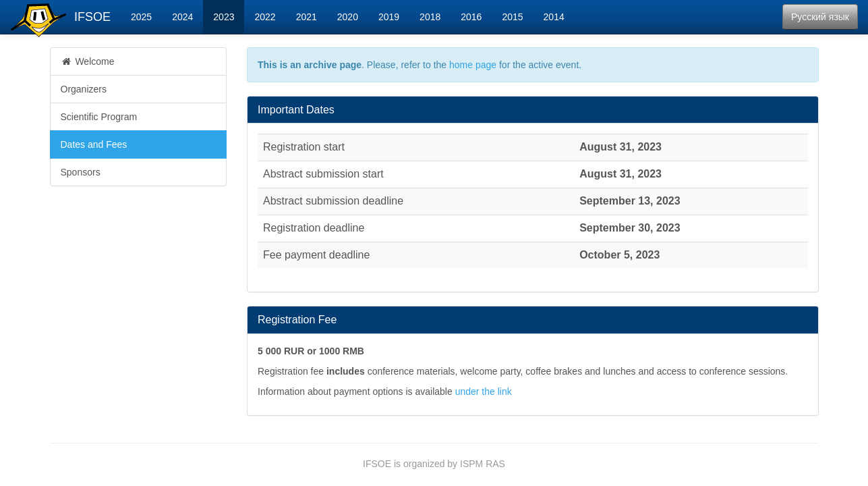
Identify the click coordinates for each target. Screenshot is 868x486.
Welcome (88, 61)
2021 (307, 17)
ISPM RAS (483, 464)
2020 (348, 17)
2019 (389, 17)
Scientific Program (99, 117)
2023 (224, 17)
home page (473, 65)
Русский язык (820, 17)
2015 (512, 17)
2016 (471, 17)
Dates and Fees (94, 144)
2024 (182, 17)
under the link (484, 391)
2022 (265, 17)
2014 (554, 17)
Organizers (84, 89)
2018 (430, 17)
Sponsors (81, 172)
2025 (141, 17)
